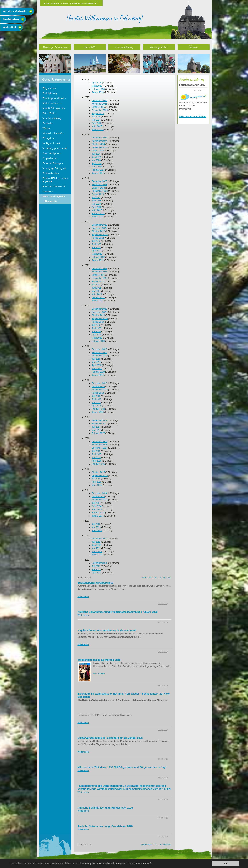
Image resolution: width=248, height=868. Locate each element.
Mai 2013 (96, 527)
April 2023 (97, 207)
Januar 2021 (98, 301)
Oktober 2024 (98, 144)
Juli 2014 (96, 503)
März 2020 (97, 338)
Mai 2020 (96, 331)
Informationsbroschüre (53, 133)
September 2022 (100, 235)
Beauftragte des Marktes (54, 98)
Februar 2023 (98, 214)
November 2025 (99, 104)
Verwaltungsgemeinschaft (55, 148)
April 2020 (97, 335)
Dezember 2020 (99, 309)
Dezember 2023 (99, 181)
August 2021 (98, 281)
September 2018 (100, 390)
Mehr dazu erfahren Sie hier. (193, 116)
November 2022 (99, 228)
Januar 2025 (98, 130)
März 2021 (97, 294)
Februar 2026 (98, 89)
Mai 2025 (96, 120)
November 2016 (99, 445)
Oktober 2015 (98, 472)
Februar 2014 (98, 513)
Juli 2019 (96, 359)
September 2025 (100, 110)
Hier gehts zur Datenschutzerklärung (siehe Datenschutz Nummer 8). (119, 863)
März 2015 (97, 485)
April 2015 (97, 482)
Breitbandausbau (51, 173)
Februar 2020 (98, 341)
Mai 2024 (96, 160)
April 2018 (97, 406)
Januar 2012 (98, 555)
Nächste (167, 578)
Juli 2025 (96, 117)
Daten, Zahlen (49, 113)
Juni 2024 (97, 157)
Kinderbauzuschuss (52, 103)
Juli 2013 (96, 524)
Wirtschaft (90, 47)
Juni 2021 (97, 288)
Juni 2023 (97, 201)
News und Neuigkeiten (54, 197)
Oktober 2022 (98, 231)
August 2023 (98, 194)
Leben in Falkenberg (124, 47)
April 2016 (97, 461)
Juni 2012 (97, 545)
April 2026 (97, 83)
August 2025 (98, 113)
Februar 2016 (98, 464)
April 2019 (97, 365)
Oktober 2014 (98, 497)
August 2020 (98, 322)
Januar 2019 (98, 375)
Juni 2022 (97, 244)
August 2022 (98, 238)
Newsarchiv (51, 201)
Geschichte (48, 123)
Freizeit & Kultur (159, 47)
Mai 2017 (96, 430)
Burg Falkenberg (11, 19)
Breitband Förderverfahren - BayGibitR (56, 180)
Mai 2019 (96, 362)
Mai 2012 (96, 548)
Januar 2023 (98, 217)
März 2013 (97, 530)
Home (46, 3)
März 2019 (97, 369)
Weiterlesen (83, 597)
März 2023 (97, 210)
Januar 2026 (98, 92)
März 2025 (97, 126)
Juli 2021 (96, 285)
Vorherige (146, 578)
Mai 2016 (96, 458)
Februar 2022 (98, 257)
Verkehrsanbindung (52, 118)
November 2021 (99, 272)
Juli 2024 (96, 154)
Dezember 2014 (99, 493)
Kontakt (65, 3)
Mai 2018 (96, 403)
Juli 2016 (96, 451)
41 (161, 578)
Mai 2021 (96, 291)
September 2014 (100, 500)
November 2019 (99, 353)
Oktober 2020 (98, 315)
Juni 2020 (97, 328)
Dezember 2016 (99, 442)
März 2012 (97, 552)
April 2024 (97, 163)
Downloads (48, 192)
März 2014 (97, 509)
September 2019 (100, 356)
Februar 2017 (98, 433)
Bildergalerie (49, 138)
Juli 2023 (96, 197)
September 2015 (100, 475)
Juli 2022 (96, 241)
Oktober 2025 (98, 107)
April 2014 (97, 506)
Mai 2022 (96, 247)
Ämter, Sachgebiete (52, 153)
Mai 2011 (96, 569)
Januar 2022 (98, 260)
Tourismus (193, 47)
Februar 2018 (98, 409)
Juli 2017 (96, 427)
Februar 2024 (98, 170)
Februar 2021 (98, 297)
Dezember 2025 (99, 101)
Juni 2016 (97, 454)
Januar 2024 (98, 173)
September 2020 (100, 319)
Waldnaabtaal (9, 27)
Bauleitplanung (50, 93)
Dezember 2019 (99, 349)
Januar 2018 (98, 412)
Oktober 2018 (98, 386)
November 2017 (99, 420)
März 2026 (97, 86)
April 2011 (97, 573)
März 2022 (97, 254)
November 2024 (99, 141)
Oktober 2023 (98, 188)
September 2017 (100, 424)
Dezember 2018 (99, 383)
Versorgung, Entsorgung (54, 168)
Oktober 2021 (98, 275)
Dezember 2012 (99, 539)
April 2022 (97, 251)
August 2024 (98, 151)
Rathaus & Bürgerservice (55, 47)
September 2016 (100, 448)
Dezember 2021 (99, 269)
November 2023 (99, 185)
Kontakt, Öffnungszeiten (54, 108)
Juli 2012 (96, 542)
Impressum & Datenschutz (85, 3)
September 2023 (100, 191)
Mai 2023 (96, 204)
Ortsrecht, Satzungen (53, 163)
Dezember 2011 (99, 563)
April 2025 (97, 123)
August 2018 (98, 393)
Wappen (47, 128)
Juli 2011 (96, 566)
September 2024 (100, 147)
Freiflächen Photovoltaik (54, 187)
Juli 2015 (96, 479)
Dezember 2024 (99, 138)
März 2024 (97, 167)
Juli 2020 (96, 325)
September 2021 (100, 278)
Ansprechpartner (51, 158)
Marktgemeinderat (51, 143)
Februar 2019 (98, 372)
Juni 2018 (97, 399)
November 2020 (99, 312)
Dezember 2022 (99, 225)
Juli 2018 (96, 396)
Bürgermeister (49, 88)
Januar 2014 (98, 516)
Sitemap (55, 3)
